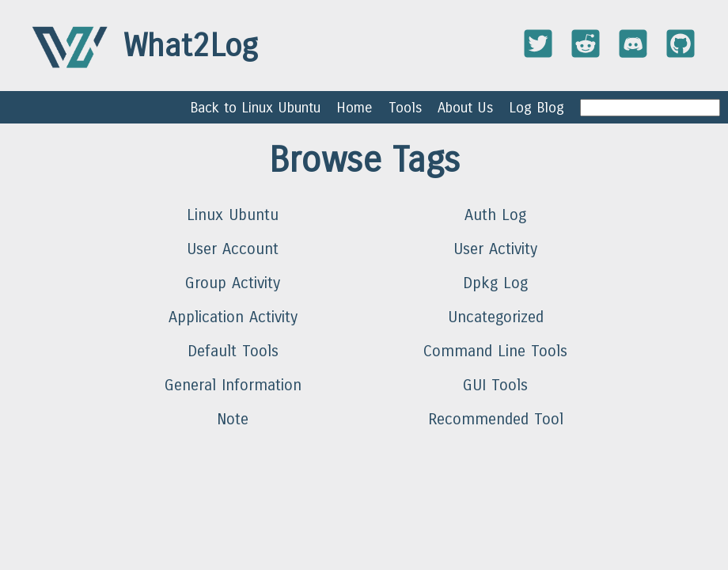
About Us (465, 108)
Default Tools (233, 351)
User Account (233, 249)
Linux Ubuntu (233, 215)
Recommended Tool (496, 419)
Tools (405, 108)
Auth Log (495, 215)
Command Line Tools (495, 351)
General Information (233, 385)
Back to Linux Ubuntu (255, 108)
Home (355, 108)
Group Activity (233, 283)
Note (233, 419)
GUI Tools (495, 385)
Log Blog (537, 108)
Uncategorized (496, 317)
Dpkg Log (495, 283)
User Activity (495, 249)
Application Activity (233, 317)
